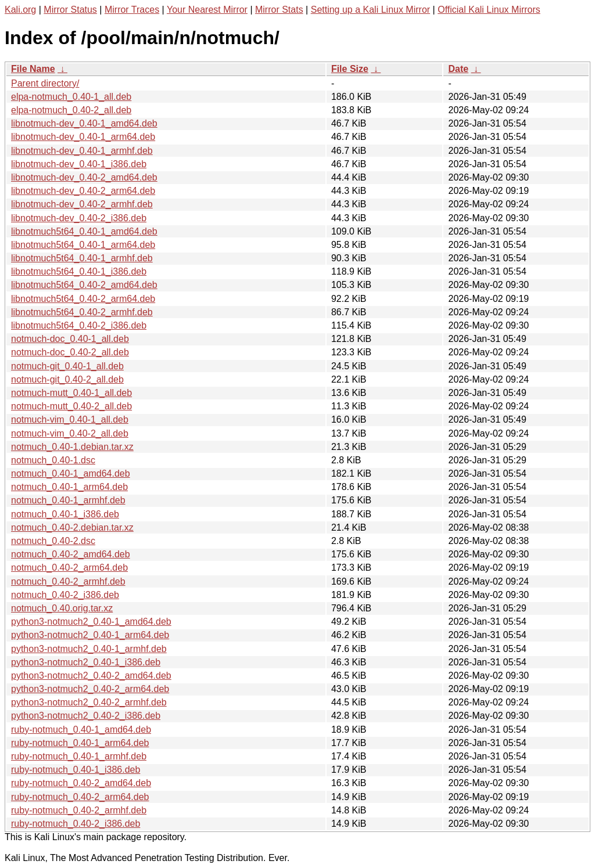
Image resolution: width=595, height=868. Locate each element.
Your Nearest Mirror (207, 10)
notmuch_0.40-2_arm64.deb (69, 568)
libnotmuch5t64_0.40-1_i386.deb (79, 271)
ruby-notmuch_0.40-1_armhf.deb (79, 756)
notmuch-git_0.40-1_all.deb (67, 366)
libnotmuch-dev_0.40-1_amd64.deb (84, 123)
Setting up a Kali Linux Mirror (370, 10)
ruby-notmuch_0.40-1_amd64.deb (81, 730)
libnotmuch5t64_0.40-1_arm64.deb (83, 245)
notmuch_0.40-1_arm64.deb (69, 487)
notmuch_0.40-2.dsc (53, 541)
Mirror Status (70, 10)
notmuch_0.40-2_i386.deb (65, 595)
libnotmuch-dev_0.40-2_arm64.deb (83, 191)
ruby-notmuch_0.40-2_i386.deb (76, 824)
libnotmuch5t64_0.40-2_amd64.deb (84, 285)
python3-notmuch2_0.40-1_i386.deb (86, 662)
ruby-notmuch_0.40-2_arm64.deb (80, 797)
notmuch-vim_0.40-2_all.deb (70, 433)
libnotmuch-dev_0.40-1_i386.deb (79, 164)
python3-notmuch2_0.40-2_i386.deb (86, 716)
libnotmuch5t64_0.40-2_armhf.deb (82, 312)
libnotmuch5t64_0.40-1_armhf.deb (82, 258)
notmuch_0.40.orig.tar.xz (62, 608)
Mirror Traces (132, 10)
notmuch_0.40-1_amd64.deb (71, 473)
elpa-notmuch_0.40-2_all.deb (71, 110)
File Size (350, 69)
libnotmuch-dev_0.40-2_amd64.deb (84, 177)
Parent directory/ (45, 83)
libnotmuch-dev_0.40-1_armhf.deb (82, 151)
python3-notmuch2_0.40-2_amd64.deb (91, 676)
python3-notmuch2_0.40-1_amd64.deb (91, 622)
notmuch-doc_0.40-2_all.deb (70, 352)
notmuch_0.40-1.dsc (53, 460)
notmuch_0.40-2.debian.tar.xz (72, 527)
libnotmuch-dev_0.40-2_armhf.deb (82, 204)
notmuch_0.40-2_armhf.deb (68, 581)
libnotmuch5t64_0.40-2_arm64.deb (83, 299)
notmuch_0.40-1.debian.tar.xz (72, 447)
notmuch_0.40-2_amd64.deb (71, 554)
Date (458, 69)
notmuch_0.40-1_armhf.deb (68, 500)
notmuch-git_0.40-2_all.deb (67, 379)
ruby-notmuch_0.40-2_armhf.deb (79, 810)
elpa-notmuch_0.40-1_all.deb (71, 97)
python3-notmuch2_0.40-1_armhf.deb (89, 649)
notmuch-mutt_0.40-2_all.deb (71, 406)
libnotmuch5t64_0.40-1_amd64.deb (84, 231)
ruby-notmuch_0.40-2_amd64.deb (81, 783)
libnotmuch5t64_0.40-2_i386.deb (79, 325)
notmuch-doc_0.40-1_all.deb (70, 339)
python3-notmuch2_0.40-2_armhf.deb (89, 702)
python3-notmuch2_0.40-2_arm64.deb (90, 689)
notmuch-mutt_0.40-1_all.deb (71, 393)
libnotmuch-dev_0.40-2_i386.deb (79, 218)
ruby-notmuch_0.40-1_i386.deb (76, 770)
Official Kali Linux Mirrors (489, 10)
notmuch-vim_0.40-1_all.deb (70, 419)
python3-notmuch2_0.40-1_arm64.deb (90, 635)
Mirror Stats (279, 10)
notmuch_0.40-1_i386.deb (65, 514)
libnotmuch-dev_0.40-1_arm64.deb (83, 137)
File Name (33, 69)
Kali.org (20, 10)
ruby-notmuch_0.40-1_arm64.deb (80, 743)
